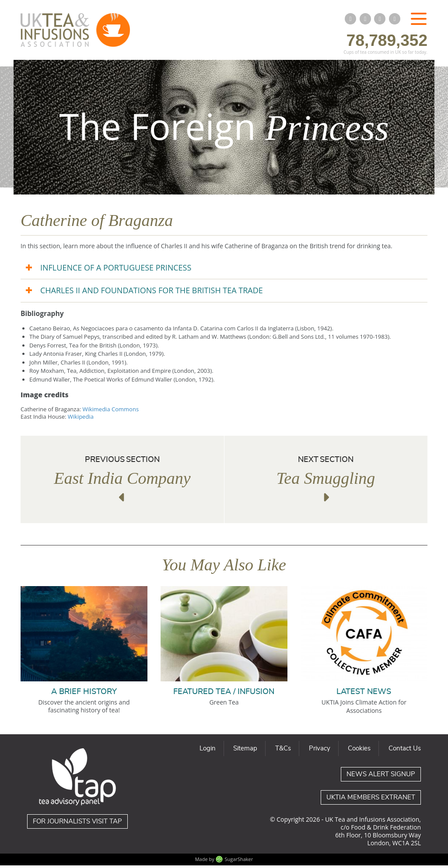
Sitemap (245, 751)
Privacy (320, 751)
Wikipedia (81, 419)
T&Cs (283, 751)
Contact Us (405, 751)
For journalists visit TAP (77, 824)
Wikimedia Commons (110, 412)
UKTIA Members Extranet (371, 800)
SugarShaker (239, 862)
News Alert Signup (381, 777)
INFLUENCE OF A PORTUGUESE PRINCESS (116, 270)
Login (208, 751)
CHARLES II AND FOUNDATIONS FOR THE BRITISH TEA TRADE (152, 293)
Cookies (359, 751)
